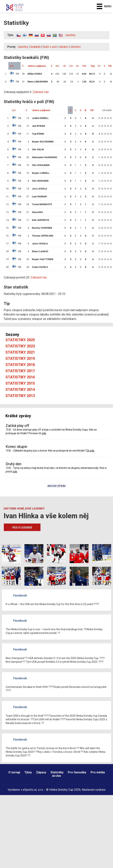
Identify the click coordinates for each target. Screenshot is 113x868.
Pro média (98, 772)
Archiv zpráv (56, 486)
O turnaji (14, 772)
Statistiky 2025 (20, 340)
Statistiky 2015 (20, 383)
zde (44, 433)
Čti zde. (90, 451)
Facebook (20, 595)
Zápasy (41, 772)
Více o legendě (22, 528)
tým (12, 66)
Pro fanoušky (77, 772)
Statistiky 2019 (20, 359)
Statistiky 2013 (20, 396)
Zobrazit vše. (41, 92)
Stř (65, 66)
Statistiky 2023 (20, 346)
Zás (71, 66)
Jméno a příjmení (37, 66)
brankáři (36, 47)
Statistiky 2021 (20, 352)
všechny (70, 35)
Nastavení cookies (94, 790)
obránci (64, 47)
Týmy (28, 772)
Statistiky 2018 (20, 365)
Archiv (57, 776)
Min (57, 66)
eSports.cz (30, 790)
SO (99, 66)
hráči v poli (50, 47)
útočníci (76, 47)
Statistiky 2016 (20, 377)
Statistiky (57, 772)
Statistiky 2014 (20, 390)
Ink (77, 66)
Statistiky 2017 (20, 371)
